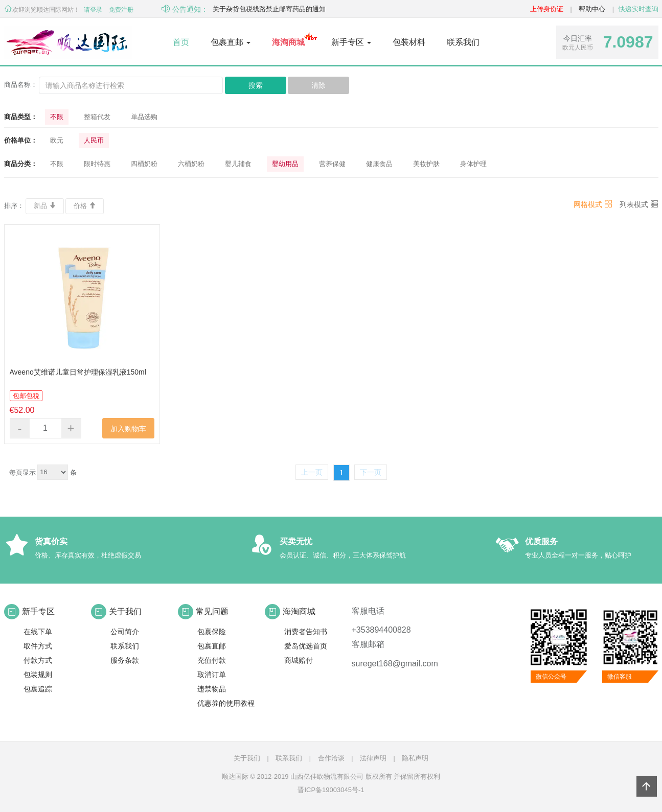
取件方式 (38, 646)
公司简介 (125, 632)
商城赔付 (299, 660)
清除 (318, 85)
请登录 (93, 10)
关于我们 (247, 758)
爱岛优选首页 (306, 646)
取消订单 (212, 675)
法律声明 (373, 758)
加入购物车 (128, 429)
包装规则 (38, 675)
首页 (181, 42)
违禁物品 (212, 689)
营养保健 (332, 164)
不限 (57, 117)
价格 (85, 206)
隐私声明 (415, 758)
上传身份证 (547, 9)
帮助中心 (592, 9)
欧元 (57, 140)
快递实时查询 (638, 9)
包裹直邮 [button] (231, 42)
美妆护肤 (426, 164)
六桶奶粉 (191, 164)
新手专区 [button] (351, 42)
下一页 (371, 472)
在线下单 (38, 632)
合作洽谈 (331, 758)
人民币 (94, 140)
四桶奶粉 (144, 164)
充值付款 (212, 660)
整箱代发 (97, 117)
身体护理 (473, 164)
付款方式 (38, 660)
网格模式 (593, 204)
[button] (288, 43)
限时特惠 (97, 164)
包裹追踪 (38, 689)
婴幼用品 (285, 164)
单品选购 (144, 117)
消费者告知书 (306, 632)
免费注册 (121, 10)
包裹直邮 (212, 646)
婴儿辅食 (238, 164)
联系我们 (463, 42)
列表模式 (639, 204)
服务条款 (125, 660)
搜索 (256, 85)
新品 (45, 206)
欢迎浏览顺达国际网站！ (42, 10)
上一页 (312, 472)
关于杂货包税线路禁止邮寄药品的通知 (269, 9)
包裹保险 (212, 632)
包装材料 (409, 42)
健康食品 (379, 164)
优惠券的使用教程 (226, 703)
